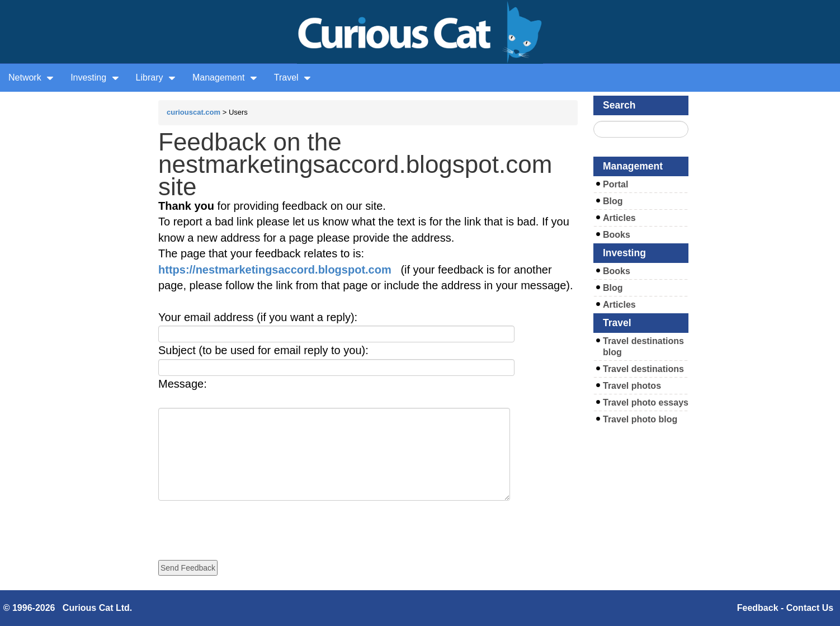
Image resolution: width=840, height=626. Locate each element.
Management (225, 77)
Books (617, 235)
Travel (292, 77)
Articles (619, 218)
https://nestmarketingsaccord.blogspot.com (275, 270)
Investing (95, 77)
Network (31, 77)
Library (156, 77)
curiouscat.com (194, 112)
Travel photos (632, 386)
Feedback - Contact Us (785, 608)
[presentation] (243, 523)
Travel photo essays (646, 403)
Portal (615, 184)
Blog (613, 201)
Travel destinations (643, 369)
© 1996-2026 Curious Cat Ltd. (68, 608)
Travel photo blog (640, 419)
